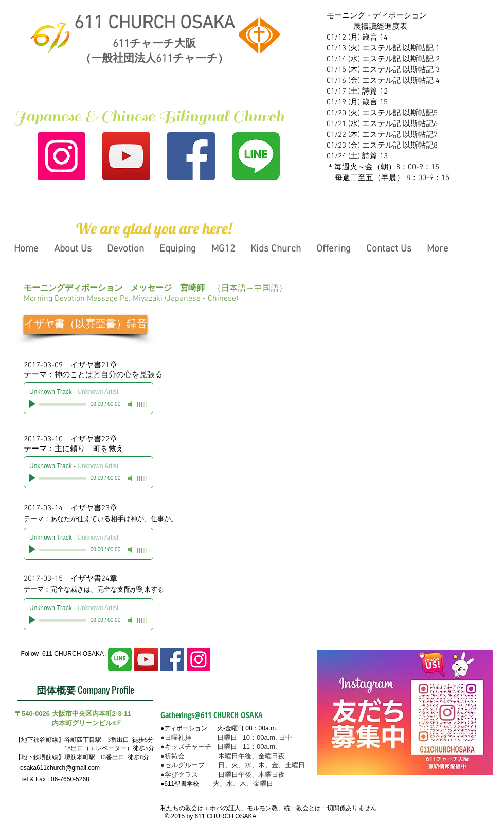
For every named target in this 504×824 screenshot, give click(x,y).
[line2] (256, 156)
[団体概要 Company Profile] (85, 690)
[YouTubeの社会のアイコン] (126, 156)
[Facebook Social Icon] (191, 156)
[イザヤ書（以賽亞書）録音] (85, 325)
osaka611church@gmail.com (60, 768)
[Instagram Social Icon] (61, 156)
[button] (154, 228)
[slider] (142, 405)
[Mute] (131, 404)
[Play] (33, 404)
